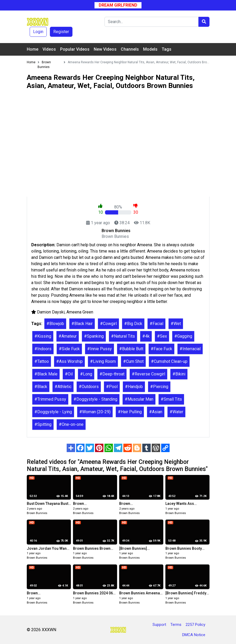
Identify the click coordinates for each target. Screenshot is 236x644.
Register (61, 32)
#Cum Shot (133, 361)
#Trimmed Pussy (50, 399)
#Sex (162, 336)
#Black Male (46, 374)
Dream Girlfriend (118, 5)
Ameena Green (80, 312)
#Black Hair (82, 324)
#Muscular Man (139, 399)
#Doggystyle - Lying (53, 412)
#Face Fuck (161, 349)
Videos (49, 49)
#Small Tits (171, 399)
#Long (86, 374)
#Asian (156, 412)
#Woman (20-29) (95, 412)
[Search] (151, 22)
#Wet (176, 324)
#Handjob (134, 387)
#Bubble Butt (131, 349)
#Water (176, 412)
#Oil (69, 374)
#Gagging (183, 336)
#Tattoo (42, 361)
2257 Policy (195, 625)
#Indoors (43, 349)
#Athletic (63, 387)
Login (38, 32)
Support (159, 625)
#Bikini (179, 374)
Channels (130, 49)
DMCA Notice (194, 635)
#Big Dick (133, 324)
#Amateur (68, 336)
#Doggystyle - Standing (95, 399)
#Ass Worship (69, 361)
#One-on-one (71, 424)
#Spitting (43, 424)
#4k (146, 336)
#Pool (112, 387)
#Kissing (43, 336)
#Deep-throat (112, 374)
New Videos (105, 49)
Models (150, 49)
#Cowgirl (108, 324)
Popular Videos (75, 49)
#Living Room (103, 361)
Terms (176, 625)
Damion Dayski (51, 312)
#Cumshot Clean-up (169, 361)
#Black (41, 387)
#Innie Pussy (99, 349)
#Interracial (190, 349)
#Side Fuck (69, 349)
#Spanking (94, 336)
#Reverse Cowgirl (148, 374)
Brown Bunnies (37, 513)
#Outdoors (89, 387)
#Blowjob (55, 324)
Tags (167, 49)
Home (33, 49)
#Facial (156, 324)
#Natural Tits (123, 336)
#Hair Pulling (130, 412)
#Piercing (159, 387)
